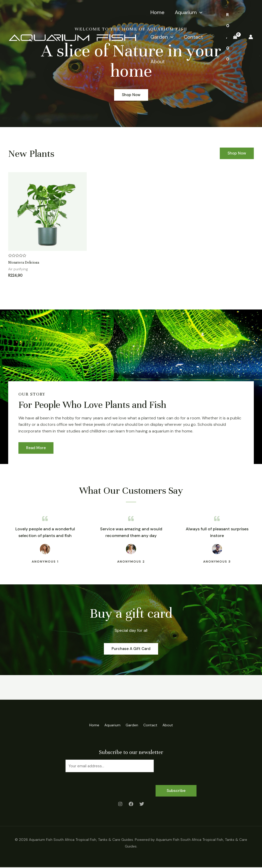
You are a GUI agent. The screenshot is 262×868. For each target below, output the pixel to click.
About (158, 61)
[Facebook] (131, 804)
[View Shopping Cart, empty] (232, 37)
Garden (162, 37)
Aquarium (189, 12)
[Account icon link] (251, 37)
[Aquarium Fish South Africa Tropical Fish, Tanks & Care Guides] (73, 37)
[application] (200, 12)
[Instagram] (120, 804)
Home (157, 12)
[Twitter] (142, 804)
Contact (193, 37)
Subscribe (176, 791)
